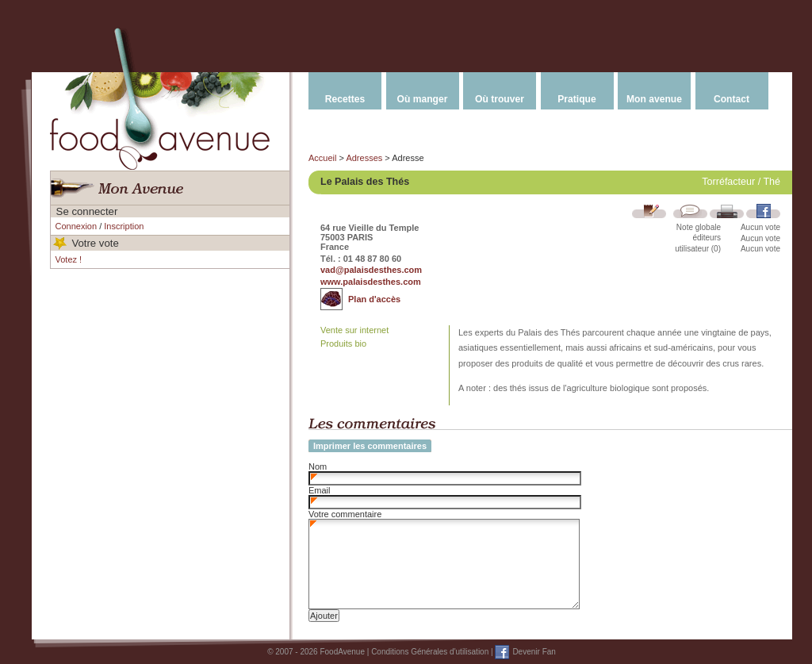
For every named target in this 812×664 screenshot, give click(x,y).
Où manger (423, 99)
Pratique (576, 99)
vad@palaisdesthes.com (371, 270)
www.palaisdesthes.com (371, 282)
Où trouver (500, 99)
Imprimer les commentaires (370, 446)
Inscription (124, 226)
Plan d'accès (374, 299)
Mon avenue (654, 99)
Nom (318, 466)
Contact (732, 99)
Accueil (322, 158)
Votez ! (69, 259)
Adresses (364, 158)
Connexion (77, 226)
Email (320, 490)
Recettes (345, 99)
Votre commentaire (345, 514)
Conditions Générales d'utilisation (430, 652)
